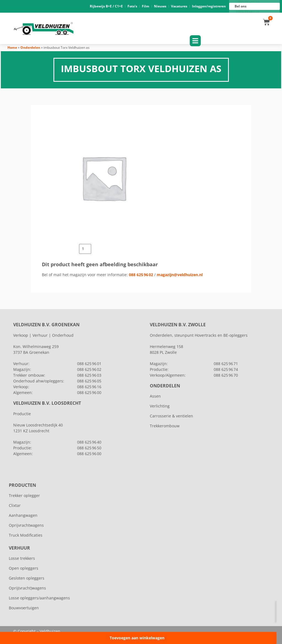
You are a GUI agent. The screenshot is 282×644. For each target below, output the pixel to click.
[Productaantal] (85, 249)
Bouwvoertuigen (24, 608)
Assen (155, 396)
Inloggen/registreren (209, 6)
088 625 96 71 (226, 364)
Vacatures (179, 6)
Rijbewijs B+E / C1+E (106, 6)
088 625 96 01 (249, 2)
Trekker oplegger (24, 495)
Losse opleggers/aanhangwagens (39, 598)
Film (146, 6)
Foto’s (132, 6)
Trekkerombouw (165, 426)
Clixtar (15, 505)
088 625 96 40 (89, 442)
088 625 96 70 (226, 375)
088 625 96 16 (249, 11)
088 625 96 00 (249, 13)
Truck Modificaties (26, 535)
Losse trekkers (22, 558)
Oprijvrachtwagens (26, 525)
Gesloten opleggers (27, 578)
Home (12, 47)
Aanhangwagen (23, 515)
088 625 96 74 (226, 369)
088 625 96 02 (141, 275)
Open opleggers (24, 568)
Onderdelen (30, 47)
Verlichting (160, 406)
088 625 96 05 (89, 381)
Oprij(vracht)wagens (27, 588)
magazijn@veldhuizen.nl (180, 275)
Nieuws (160, 6)
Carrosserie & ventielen (171, 416)
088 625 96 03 (89, 375)
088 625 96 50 (89, 448)
